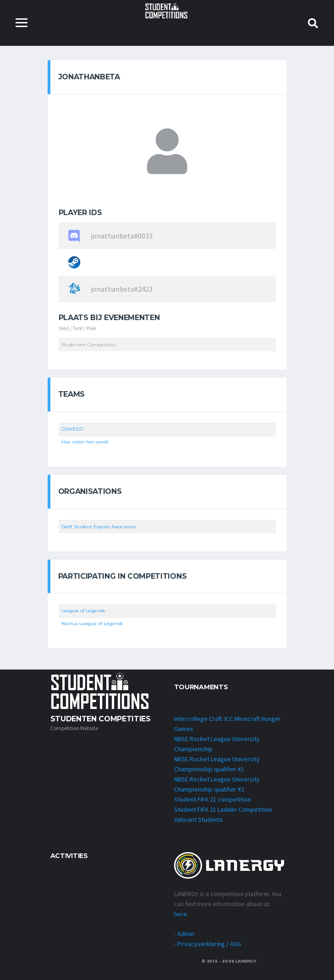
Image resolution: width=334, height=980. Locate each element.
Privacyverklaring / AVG (209, 944)
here (181, 914)
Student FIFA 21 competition (213, 799)
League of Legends (83, 611)
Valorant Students (199, 819)
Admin (186, 934)
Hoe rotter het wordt (85, 442)
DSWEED (72, 429)
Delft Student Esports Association (99, 527)
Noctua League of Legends (92, 623)
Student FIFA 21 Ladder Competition (223, 809)
